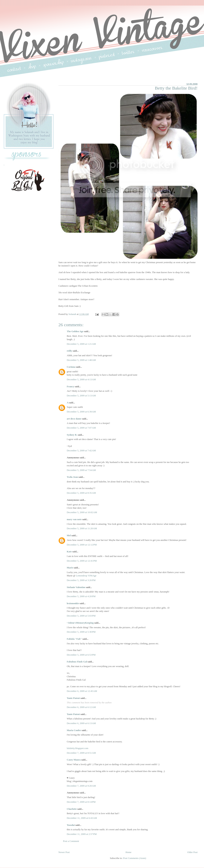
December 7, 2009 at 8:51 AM (81, 753)
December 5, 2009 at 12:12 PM (82, 545)
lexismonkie (73, 603)
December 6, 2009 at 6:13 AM (81, 723)
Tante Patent (73, 698)
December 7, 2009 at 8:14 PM (81, 802)
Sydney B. (72, 435)
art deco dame (74, 419)
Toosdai (71, 825)
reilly (69, 351)
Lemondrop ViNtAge (86, 576)
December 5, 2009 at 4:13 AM (81, 379)
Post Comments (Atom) (135, 858)
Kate (69, 551)
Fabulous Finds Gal (77, 662)
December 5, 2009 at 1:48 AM (81, 360)
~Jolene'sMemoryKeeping (80, 623)
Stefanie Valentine (76, 587)
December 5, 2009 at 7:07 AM (81, 428)
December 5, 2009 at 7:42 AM (81, 450)
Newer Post (64, 852)
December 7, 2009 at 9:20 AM (81, 786)
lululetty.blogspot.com (78, 748)
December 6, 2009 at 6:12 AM (81, 707)
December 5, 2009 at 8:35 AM (81, 493)
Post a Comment (71, 841)
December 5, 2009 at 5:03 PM (81, 616)
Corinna (71, 367)
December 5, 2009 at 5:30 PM (81, 632)
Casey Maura (74, 760)
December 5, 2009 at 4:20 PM (81, 596)
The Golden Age (75, 331)
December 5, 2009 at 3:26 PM (81, 580)
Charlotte (72, 809)
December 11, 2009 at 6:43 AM (82, 818)
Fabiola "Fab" (74, 639)
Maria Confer (74, 730)
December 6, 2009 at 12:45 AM (82, 691)
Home (129, 852)
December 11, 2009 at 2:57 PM (82, 834)
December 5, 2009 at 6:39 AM (81, 412)
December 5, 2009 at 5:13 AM (81, 396)
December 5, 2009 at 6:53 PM (81, 655)
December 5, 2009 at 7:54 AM (81, 470)
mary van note (74, 519)
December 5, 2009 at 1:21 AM (81, 344)
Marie (70, 568)
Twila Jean (72, 477)
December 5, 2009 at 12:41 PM (82, 561)
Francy (70, 386)
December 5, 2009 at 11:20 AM (82, 528)
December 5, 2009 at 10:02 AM (82, 512)
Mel (69, 535)
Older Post (192, 852)
